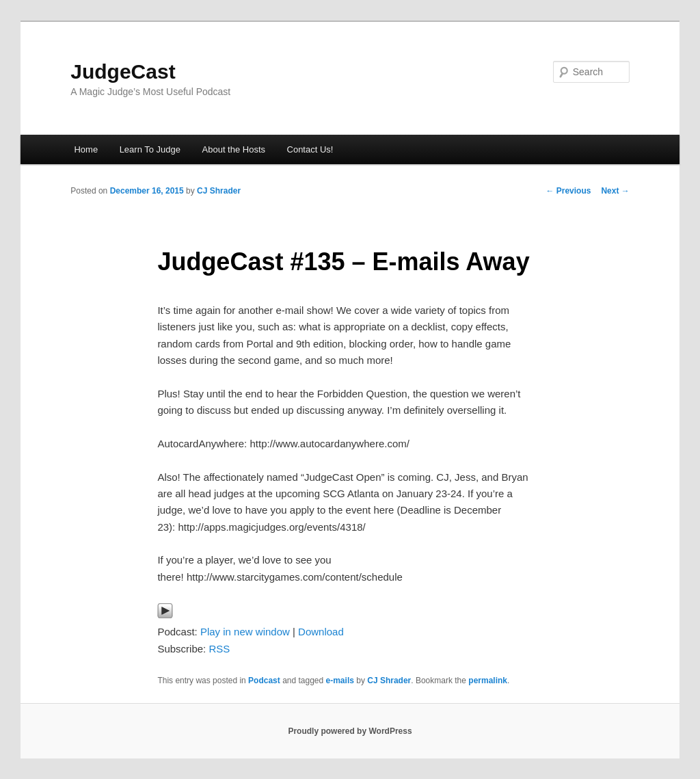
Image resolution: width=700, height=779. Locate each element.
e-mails (340, 681)
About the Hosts (234, 149)
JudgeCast (123, 71)
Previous (568, 191)
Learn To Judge (150, 149)
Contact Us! (310, 149)
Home (86, 149)
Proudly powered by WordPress (350, 731)
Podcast (264, 681)
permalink (488, 681)
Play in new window (245, 632)
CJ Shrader (219, 191)
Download (321, 632)
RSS (219, 649)
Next (615, 191)
